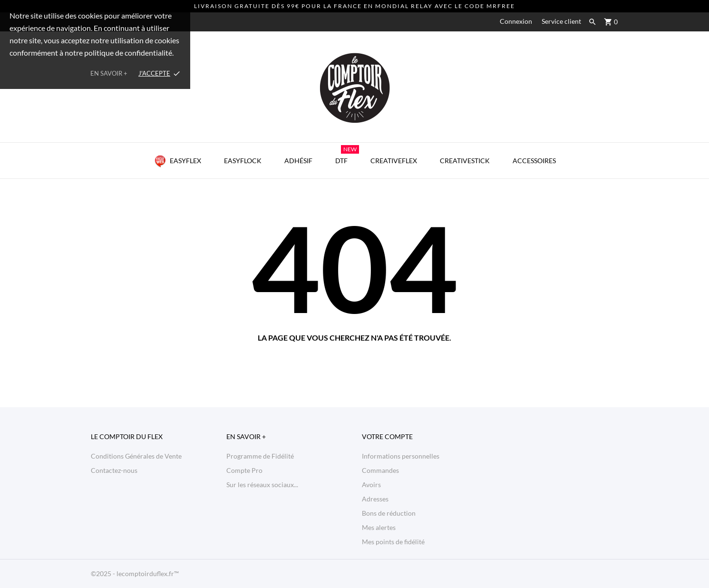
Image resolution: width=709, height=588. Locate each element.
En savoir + (109, 73)
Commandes (380, 470)
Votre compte (387, 436)
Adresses (375, 499)
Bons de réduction (389, 513)
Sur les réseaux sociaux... (262, 485)
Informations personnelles (401, 456)
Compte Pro (244, 470)
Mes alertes (379, 527)
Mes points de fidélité (393, 542)
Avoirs (371, 485)
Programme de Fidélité (260, 456)
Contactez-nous (114, 470)
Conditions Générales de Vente (136, 456)
